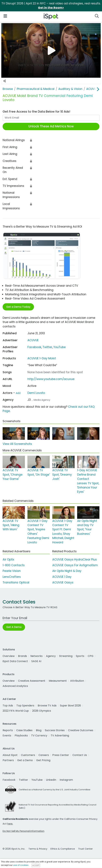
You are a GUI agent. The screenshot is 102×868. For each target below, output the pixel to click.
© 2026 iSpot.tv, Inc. (14, 849)
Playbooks (21, 735)
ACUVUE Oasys (63, 582)
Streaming (66, 656)
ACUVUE (33, 340)
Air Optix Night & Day (67, 571)
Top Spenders (25, 706)
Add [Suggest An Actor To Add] (18, 393)
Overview (9, 656)
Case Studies (24, 730)
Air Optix (8, 560)
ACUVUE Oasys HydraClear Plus (75, 560)
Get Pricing (43, 760)
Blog (39, 730)
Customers (28, 755)
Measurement (58, 681)
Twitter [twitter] (23, 780)
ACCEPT (36, 865)
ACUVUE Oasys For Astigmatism (75, 565)
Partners (8, 760)
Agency (51, 656)
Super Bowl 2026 (70, 706)
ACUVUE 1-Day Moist (42, 358)
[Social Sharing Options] (5, 81)
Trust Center (85, 849)
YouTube (60, 347)
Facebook (34, 347)
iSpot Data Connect (15, 661)
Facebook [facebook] (9, 780)
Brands (22, 656)
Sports (80, 656)
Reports (8, 730)
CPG (91, 656)
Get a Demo (25, 760)
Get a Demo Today (18, 307)
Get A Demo (14, 627)
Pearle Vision (12, 571)
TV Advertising (60, 735)
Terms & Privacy (38, 849)
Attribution (77, 681)
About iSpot (10, 755)
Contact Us (80, 755)
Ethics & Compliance (63, 849)
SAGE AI (36, 661)
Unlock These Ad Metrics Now (51, 126)
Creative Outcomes (81, 730)
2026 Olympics (42, 711)
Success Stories (55, 730)
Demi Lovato (36, 393)
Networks (36, 656)
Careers (44, 755)
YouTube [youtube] (37, 780)
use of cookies (21, 865)
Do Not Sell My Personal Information (23, 831)
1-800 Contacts (14, 565)
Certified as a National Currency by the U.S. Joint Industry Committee (54, 790)
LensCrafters (12, 577)
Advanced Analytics (15, 686)
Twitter (47, 347)
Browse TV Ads (47, 706)
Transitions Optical (16, 582)
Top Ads (8, 706)
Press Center (61, 755)
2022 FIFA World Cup (16, 711)
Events (7, 735)
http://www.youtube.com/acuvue (51, 379)
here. (10, 824)
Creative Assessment (32, 681)
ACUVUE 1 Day (62, 577)
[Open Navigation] (5, 16)
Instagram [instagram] (66, 780)
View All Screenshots (17, 444)
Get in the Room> (51, 8)
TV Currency (39, 735)
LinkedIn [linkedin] (51, 780)
